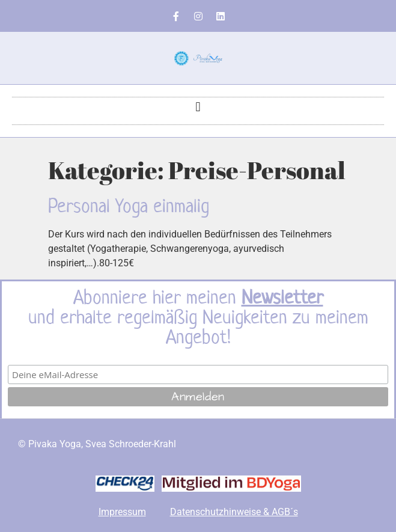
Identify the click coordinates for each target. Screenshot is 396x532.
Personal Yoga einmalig (129, 206)
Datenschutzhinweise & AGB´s (234, 512)
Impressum (122, 512)
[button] (198, 107)
